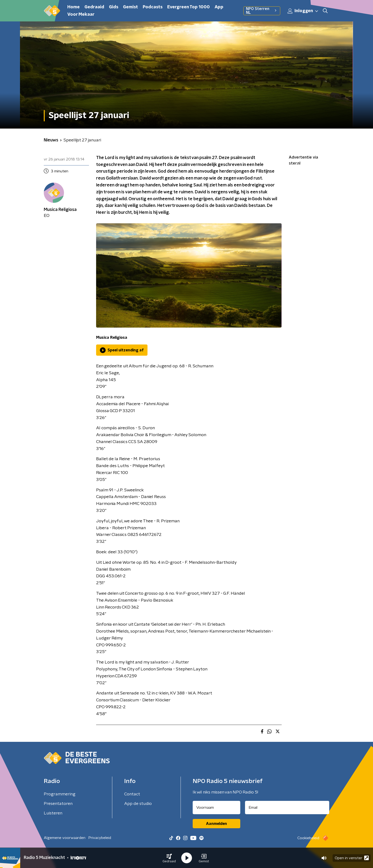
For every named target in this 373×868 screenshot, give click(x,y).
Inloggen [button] (303, 11)
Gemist (130, 7)
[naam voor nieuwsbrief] (216, 808)
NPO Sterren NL (262, 11)
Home (74, 7)
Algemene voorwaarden (65, 838)
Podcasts (153, 7)
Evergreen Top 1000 (189, 7)
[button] (169, 858)
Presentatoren (58, 804)
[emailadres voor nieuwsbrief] (287, 808)
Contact (132, 794)
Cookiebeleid (308, 838)
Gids (114, 7)
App (219, 7)
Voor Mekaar (81, 15)
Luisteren (53, 813)
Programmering (60, 794)
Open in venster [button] (352, 858)
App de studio (138, 804)
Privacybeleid (100, 838)
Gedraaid (94, 7)
